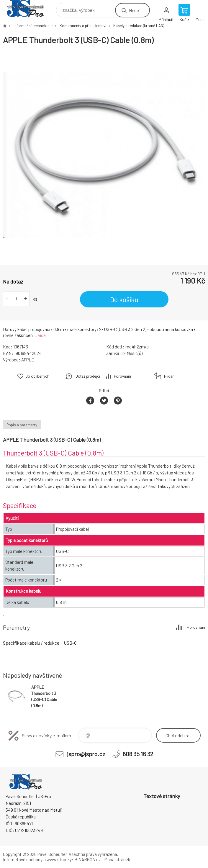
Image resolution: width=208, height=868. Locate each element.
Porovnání (122, 376)
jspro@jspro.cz (86, 754)
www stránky (59, 859)
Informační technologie (33, 26)
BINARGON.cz (87, 859)
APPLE (28, 360)
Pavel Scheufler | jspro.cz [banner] (29, 9)
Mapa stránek (117, 859)
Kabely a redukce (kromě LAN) (139, 26)
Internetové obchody (23, 859)
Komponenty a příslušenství (83, 26)
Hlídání (170, 376)
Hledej (134, 10)
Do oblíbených (37, 376)
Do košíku (124, 299)
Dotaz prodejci (88, 376)
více (42, 335)
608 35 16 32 (138, 754)
